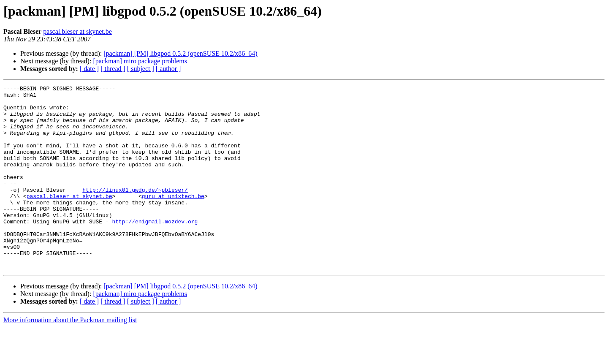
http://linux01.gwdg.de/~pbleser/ (135, 211)
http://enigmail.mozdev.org (155, 249)
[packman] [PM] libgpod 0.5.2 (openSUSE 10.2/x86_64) (180, 53)
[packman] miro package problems (140, 61)
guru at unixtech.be (173, 219)
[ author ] (168, 69)
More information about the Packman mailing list (70, 357)
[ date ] (89, 69)
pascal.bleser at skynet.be (77, 31)
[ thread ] (113, 69)
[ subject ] (141, 69)
